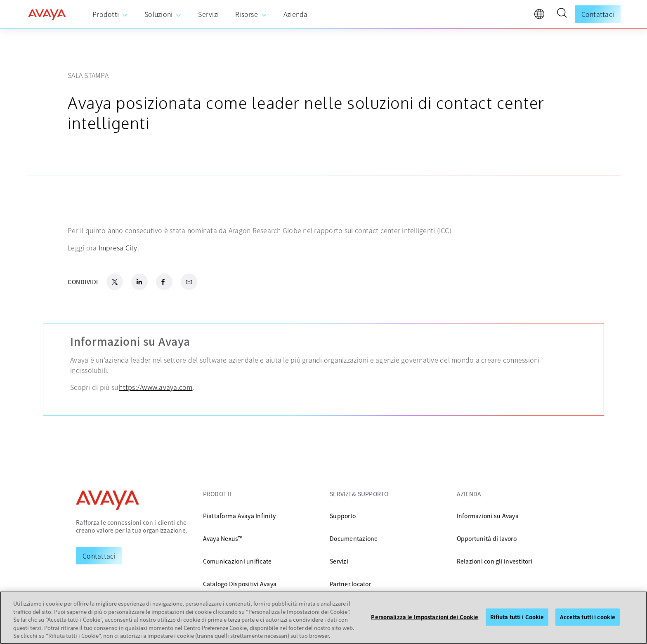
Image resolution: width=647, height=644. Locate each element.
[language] (541, 16)
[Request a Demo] (99, 556)
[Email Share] (189, 282)
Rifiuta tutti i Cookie (517, 617)
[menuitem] (110, 14)
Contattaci (598, 14)
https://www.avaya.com (156, 387)
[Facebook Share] (164, 282)
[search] (562, 14)
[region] (323, 618)
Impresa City (118, 248)
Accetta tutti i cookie (588, 617)
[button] (562, 14)
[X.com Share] (115, 282)
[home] (47, 14)
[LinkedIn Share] (139, 282)
